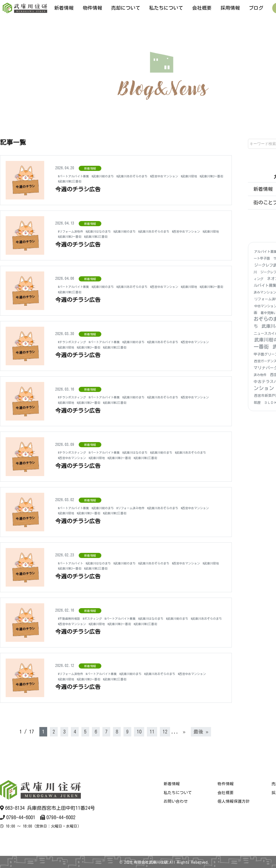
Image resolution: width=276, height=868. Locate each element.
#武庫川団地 (68, 181)
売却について (126, 8)
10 (139, 732)
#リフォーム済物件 (74, 231)
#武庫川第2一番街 (96, 181)
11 (152, 732)
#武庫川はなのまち (109, 231)
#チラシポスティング (76, 342)
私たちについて (166, 8)
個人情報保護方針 (234, 801)
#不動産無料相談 (72, 616)
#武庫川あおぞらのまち (151, 176)
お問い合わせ (176, 801)
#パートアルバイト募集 (78, 176)
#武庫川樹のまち (114, 176)
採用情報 (230, 8)
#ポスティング (101, 616)
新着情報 (64, 8)
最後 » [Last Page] (201, 732)
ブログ (256, 8)
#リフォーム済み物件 (149, 508)
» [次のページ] (184, 732)
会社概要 (202, 8)
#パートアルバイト (74, 563)
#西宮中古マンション (192, 176)
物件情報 (92, 8)
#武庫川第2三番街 (129, 181)
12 (165, 732)
